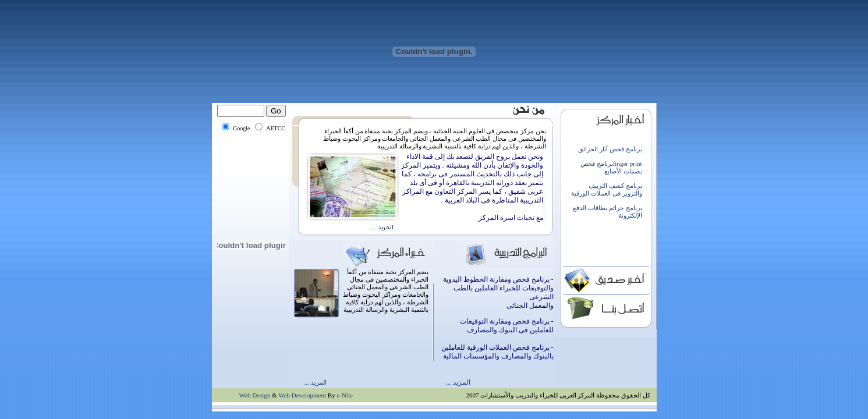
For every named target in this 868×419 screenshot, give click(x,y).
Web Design (255, 395)
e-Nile (344, 395)
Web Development (302, 395)
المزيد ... (316, 382)
